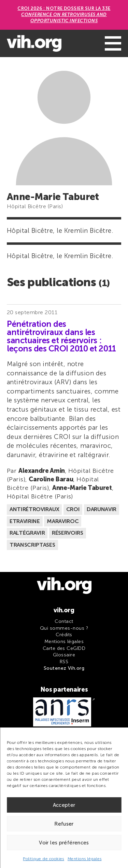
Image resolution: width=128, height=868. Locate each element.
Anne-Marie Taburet (82, 488)
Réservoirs (68, 533)
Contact (64, 621)
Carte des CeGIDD (64, 648)
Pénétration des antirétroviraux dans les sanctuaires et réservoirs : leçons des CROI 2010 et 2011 (61, 336)
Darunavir (102, 509)
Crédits (64, 635)
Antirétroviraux (34, 509)
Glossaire (64, 655)
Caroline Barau (51, 479)
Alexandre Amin (42, 471)
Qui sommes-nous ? (64, 628)
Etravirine (25, 521)
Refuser (64, 824)
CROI (73, 509)
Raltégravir (27, 533)
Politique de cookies (44, 859)
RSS (64, 662)
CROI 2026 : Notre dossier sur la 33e (64, 15)
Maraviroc (63, 521)
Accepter (64, 805)
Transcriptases (32, 545)
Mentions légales (85, 859)
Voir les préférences (64, 843)
